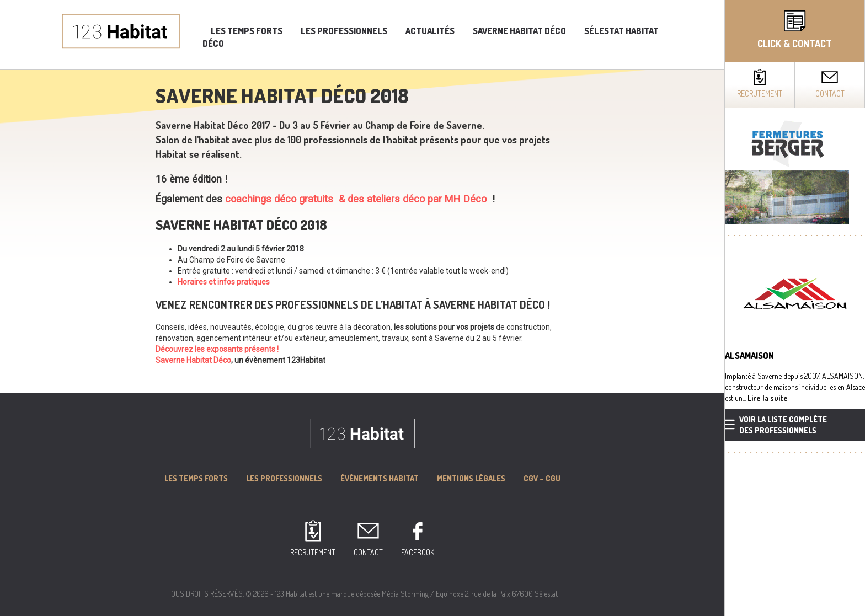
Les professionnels (344, 31)
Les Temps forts (196, 478)
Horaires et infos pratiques (224, 282)
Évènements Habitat (380, 478)
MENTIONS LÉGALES (471, 478)
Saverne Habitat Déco (519, 31)
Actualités (430, 31)
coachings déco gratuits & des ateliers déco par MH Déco (354, 199)
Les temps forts (247, 31)
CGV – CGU (542, 478)
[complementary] (795, 308)
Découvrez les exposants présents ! (217, 349)
